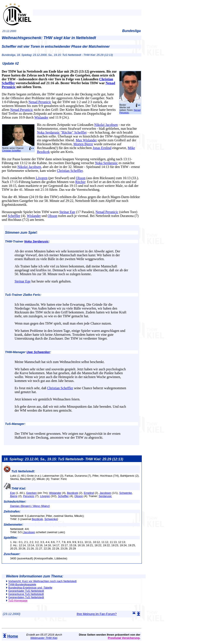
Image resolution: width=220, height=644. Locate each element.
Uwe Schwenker (38, 352)
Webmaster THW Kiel (44, 638)
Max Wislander (86, 140)
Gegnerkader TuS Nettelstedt (26, 591)
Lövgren (42, 178)
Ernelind (89, 493)
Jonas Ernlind (102, 148)
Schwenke (126, 493)
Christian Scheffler (11, 151)
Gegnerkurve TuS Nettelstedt (26, 594)
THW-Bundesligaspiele (22, 584)
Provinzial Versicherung (124, 638)
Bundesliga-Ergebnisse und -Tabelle (30, 588)
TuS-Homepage (18, 601)
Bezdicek (73, 493)
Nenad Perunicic (40, 102)
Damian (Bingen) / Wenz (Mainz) (30, 506)
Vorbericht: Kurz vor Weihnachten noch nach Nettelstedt (43, 581)
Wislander (41, 117)
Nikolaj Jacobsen (106, 125)
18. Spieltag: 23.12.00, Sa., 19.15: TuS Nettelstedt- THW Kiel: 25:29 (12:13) (63, 459)
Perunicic (29, 496)
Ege (13, 493)
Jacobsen (105, 493)
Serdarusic (105, 496)
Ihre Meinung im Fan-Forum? (97, 614)
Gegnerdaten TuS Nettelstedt (26, 597)
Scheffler (14, 216)
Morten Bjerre (83, 144)
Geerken (31, 493)
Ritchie (80, 182)
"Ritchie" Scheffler (74, 132)
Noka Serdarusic (48, 132)
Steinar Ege (67, 212)
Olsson (81, 178)
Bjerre (14, 496)
